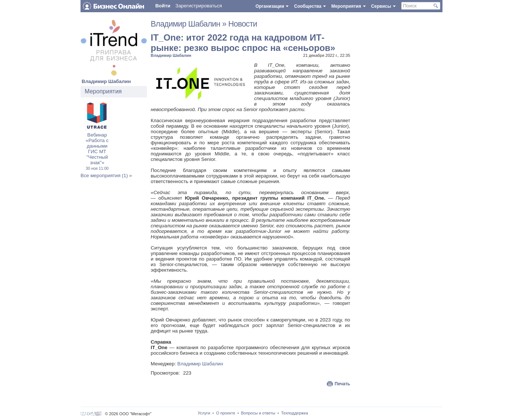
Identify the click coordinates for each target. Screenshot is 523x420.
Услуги (204, 413)
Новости (243, 24)
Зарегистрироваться (199, 6)
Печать (342, 384)
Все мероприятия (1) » (106, 175)
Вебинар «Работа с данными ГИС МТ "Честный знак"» (97, 151)
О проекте (226, 413)
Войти (163, 6)
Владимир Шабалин (106, 81)
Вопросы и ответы (258, 413)
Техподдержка (295, 413)
